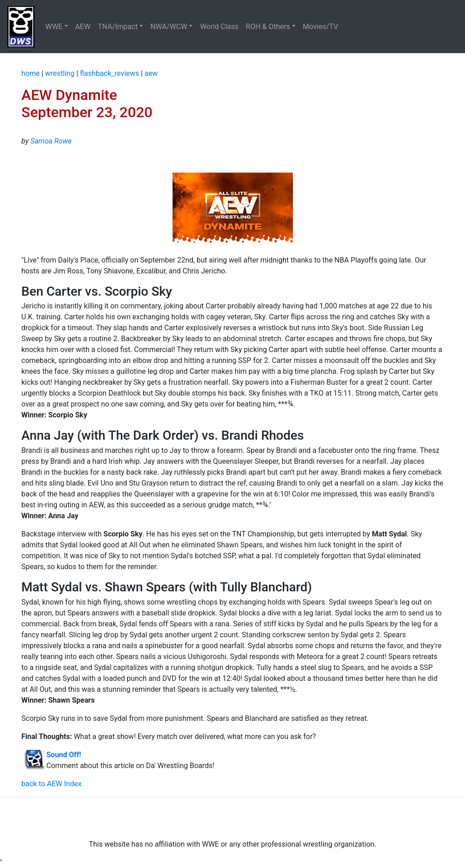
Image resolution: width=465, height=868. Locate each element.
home (30, 73)
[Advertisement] (232, 818)
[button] (57, 27)
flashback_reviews (109, 73)
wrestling (60, 73)
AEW (83, 27)
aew (151, 73)
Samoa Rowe (51, 141)
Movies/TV (322, 27)
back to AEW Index (52, 784)
